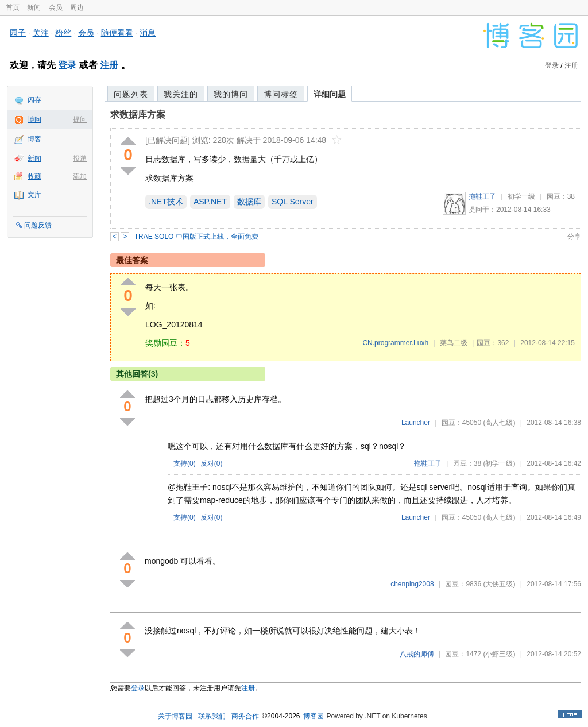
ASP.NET (210, 202)
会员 (56, 7)
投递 (80, 158)
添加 (80, 176)
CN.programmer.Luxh (395, 343)
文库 (34, 195)
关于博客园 (175, 716)
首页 (13, 7)
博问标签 (281, 94)
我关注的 (181, 94)
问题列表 (131, 94)
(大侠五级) (499, 584)
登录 (67, 65)
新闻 (34, 7)
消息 (148, 33)
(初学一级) (499, 463)
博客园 (314, 716)
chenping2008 (412, 584)
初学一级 (521, 196)
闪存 (34, 100)
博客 (34, 139)
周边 (77, 7)
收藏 (34, 176)
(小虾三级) (499, 654)
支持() (185, 463)
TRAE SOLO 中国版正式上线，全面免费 (196, 237)
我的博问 (231, 94)
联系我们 (212, 716)
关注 (41, 33)
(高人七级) (499, 423)
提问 (80, 119)
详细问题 (330, 94)
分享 (574, 237)
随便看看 (117, 33)
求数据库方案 (138, 115)
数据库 (249, 202)
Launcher (416, 423)
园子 (18, 33)
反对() (212, 463)
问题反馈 (38, 225)
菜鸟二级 (454, 343)
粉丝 (63, 33)
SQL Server (293, 202)
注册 (109, 65)
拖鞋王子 (482, 196)
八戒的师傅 (417, 654)
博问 (34, 119)
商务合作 (245, 716)
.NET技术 (166, 202)
